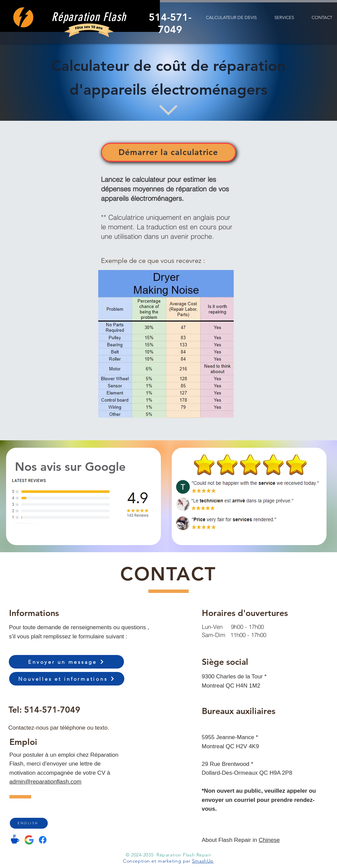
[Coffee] (15, 839)
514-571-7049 (52, 710)
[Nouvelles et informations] (67, 679)
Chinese (269, 840)
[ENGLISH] (29, 823)
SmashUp (203, 861)
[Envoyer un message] (66, 662)
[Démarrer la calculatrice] (168, 152)
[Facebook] (43, 840)
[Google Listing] (29, 840)
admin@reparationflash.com (46, 782)
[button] (284, 17)
